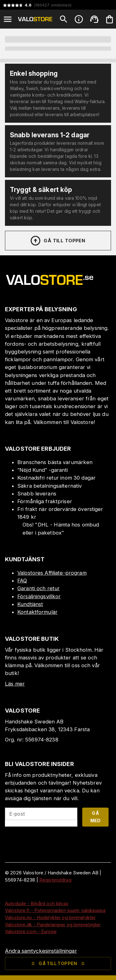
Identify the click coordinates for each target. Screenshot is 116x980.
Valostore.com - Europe (31, 931)
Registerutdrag (55, 880)
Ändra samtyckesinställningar (41, 951)
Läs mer (15, 684)
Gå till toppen (58, 241)
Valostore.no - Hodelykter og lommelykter (50, 917)
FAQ (22, 581)
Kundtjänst (30, 604)
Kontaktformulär (37, 612)
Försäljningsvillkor (39, 596)
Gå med (96, 817)
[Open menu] (8, 19)
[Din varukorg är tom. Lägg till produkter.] (110, 19)
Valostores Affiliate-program (52, 573)
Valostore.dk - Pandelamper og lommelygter (53, 925)
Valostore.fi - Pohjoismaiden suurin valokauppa (55, 910)
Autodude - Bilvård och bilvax (37, 903)
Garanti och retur (39, 588)
